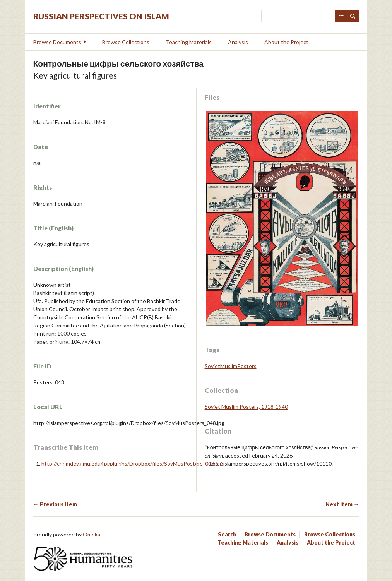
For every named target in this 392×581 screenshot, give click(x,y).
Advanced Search (341, 16)
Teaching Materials (189, 42)
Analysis (238, 42)
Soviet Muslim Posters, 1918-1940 (246, 407)
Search (353, 16)
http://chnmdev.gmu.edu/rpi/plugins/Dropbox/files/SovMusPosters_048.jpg (132, 464)
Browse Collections (126, 42)
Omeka (92, 534)
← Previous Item (55, 504)
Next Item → (342, 504)
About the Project (286, 42)
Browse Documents (57, 42)
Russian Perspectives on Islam (101, 16)
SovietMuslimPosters (231, 366)
